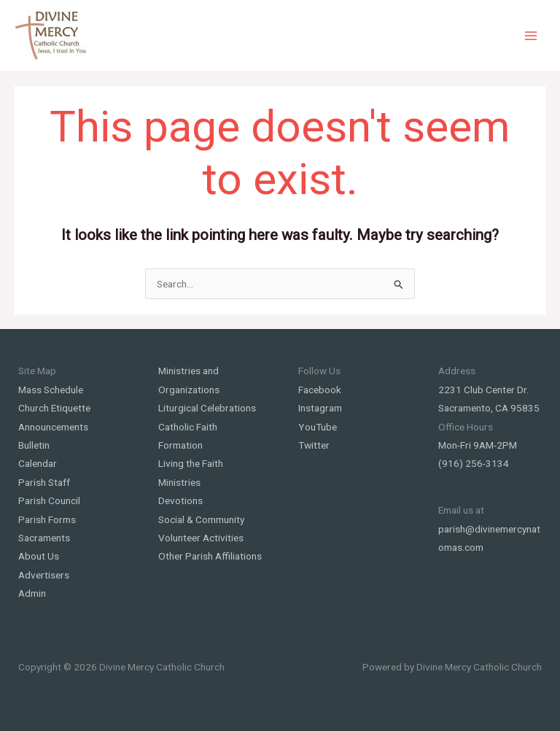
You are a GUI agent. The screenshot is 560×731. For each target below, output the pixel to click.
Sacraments (44, 538)
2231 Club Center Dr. (483, 390)
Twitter (314, 445)
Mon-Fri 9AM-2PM (478, 445)
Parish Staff (44, 482)
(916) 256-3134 (474, 463)
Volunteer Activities (201, 538)
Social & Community (201, 519)
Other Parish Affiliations (210, 556)
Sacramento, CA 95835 (489, 408)
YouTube (318, 427)
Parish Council (49, 500)
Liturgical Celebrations (207, 408)
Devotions (180, 500)
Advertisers (44, 575)
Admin (32, 593)
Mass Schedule (51, 390)
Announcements (53, 427)
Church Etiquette (54, 408)
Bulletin (34, 445)
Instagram (320, 408)
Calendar (38, 463)
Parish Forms (47, 519)
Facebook (320, 390)
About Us (39, 556)
